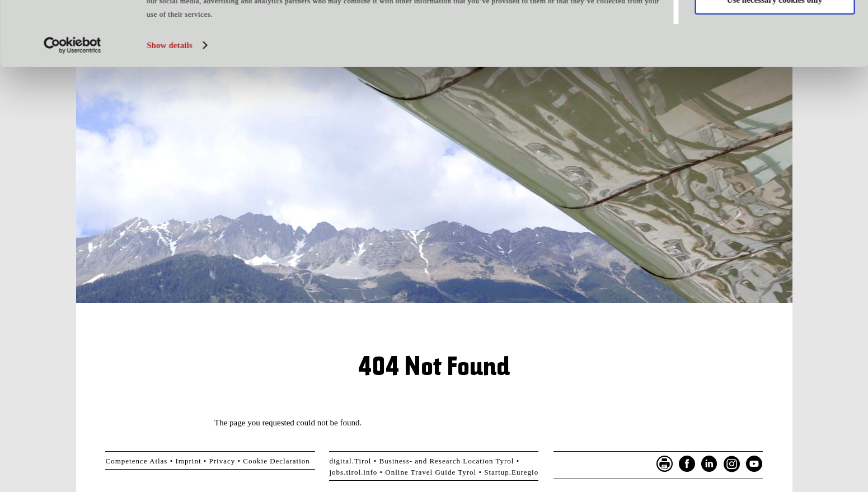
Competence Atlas (136, 461)
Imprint (189, 461)
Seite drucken (665, 464)
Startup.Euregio (511, 472)
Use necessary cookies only (775, 60)
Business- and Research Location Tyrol (447, 461)
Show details (170, 106)
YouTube (754, 464)
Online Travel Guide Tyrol (431, 472)
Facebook (687, 464)
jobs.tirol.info (353, 472)
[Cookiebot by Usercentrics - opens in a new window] (72, 106)
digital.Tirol (350, 461)
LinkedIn (710, 464)
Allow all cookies (775, 27)
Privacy (222, 461)
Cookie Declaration (276, 461)
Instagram (732, 464)
